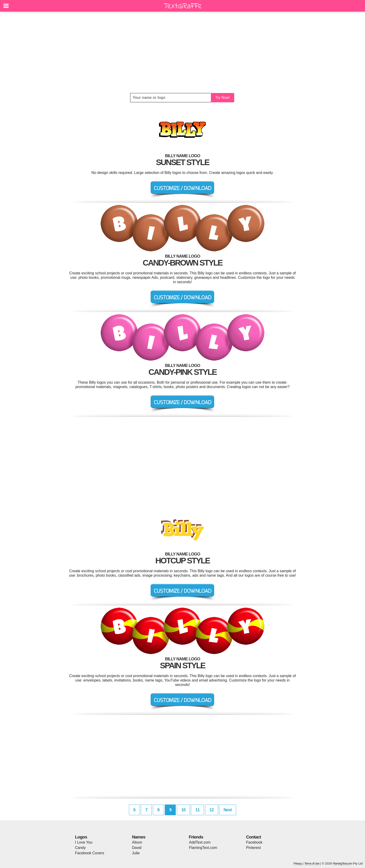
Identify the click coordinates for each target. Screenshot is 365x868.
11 (197, 810)
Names (139, 837)
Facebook (254, 842)
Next (228, 810)
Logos (81, 837)
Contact (253, 837)
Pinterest (253, 848)
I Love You (84, 842)
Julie (136, 853)
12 (212, 810)
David (137, 848)
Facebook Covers (90, 853)
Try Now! (222, 98)
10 (183, 810)
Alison (137, 842)
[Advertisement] (182, 52)
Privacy (298, 863)
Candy (80, 848)
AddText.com (200, 842)
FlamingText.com (203, 848)
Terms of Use (312, 863)
